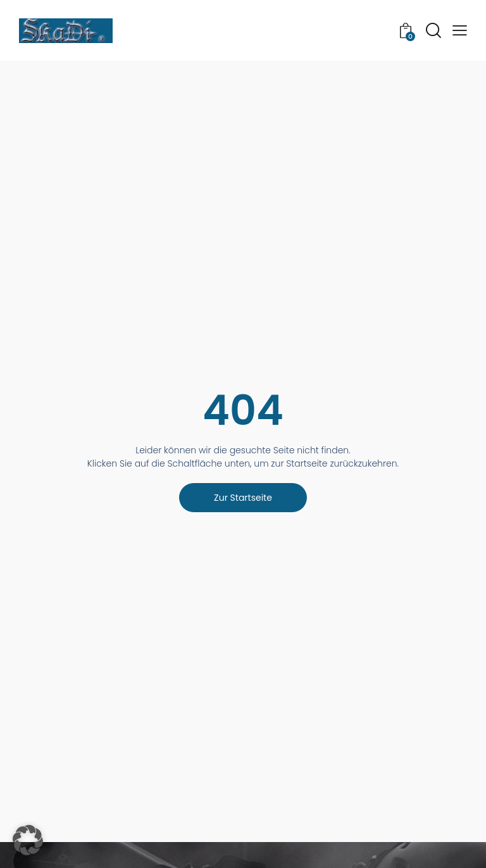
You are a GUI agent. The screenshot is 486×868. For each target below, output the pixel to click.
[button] (460, 31)
